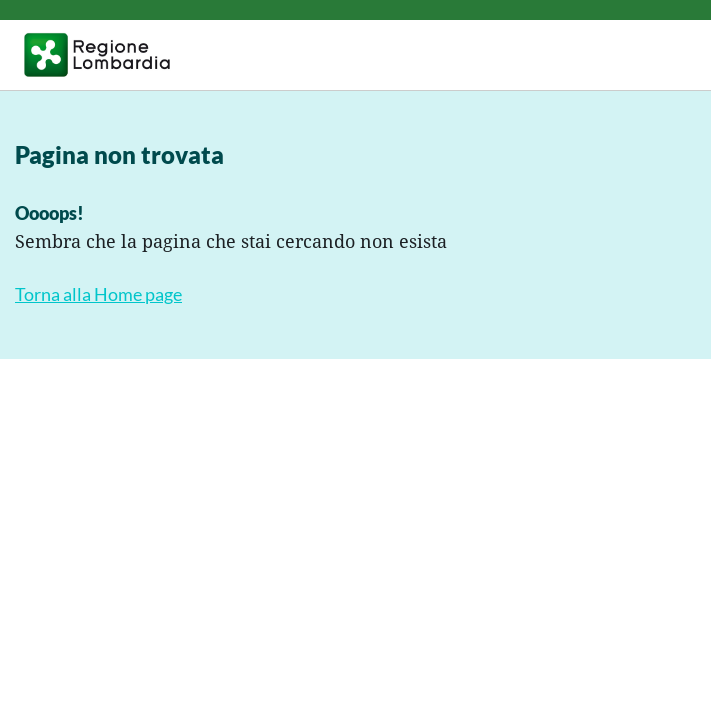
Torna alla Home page (98, 294)
